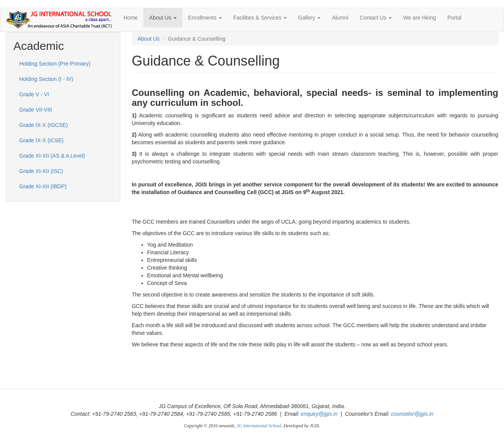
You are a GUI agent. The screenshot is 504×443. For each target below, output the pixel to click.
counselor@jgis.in (412, 414)
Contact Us (376, 18)
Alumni (340, 18)
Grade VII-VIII (36, 110)
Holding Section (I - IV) (46, 79)
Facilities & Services (260, 18)
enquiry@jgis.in (319, 414)
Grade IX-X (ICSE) (41, 140)
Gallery (309, 18)
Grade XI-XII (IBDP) (43, 186)
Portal (454, 18)
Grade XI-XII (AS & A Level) (52, 156)
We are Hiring (419, 18)
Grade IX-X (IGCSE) (44, 125)
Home (131, 18)
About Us (163, 18)
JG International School (259, 426)
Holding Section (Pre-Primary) (55, 64)
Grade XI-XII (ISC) (41, 171)
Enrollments (205, 18)
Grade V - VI (34, 94)
